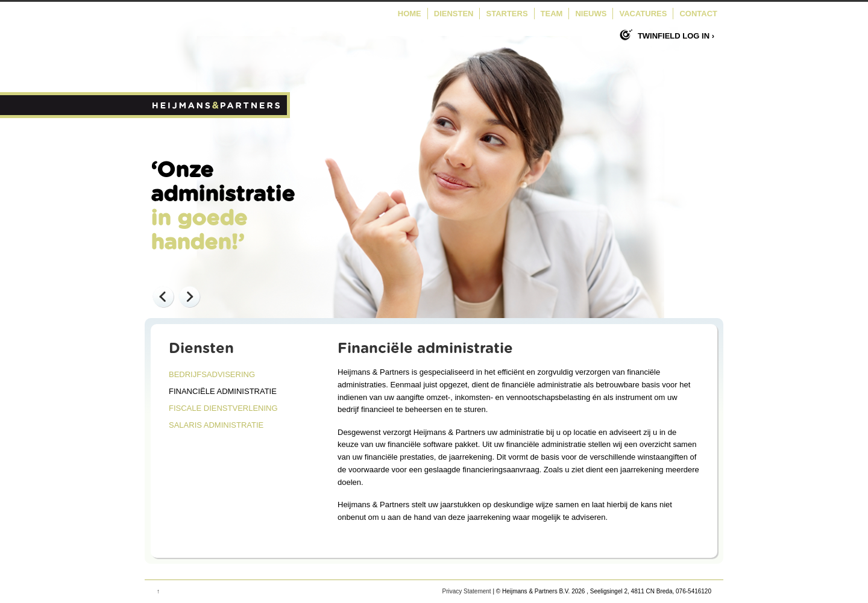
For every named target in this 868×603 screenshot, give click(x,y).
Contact (698, 14)
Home (410, 14)
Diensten (454, 14)
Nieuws (591, 14)
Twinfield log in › (676, 36)
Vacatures (643, 14)
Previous (163, 296)
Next (189, 296)
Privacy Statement (466, 591)
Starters (507, 14)
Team (552, 14)
